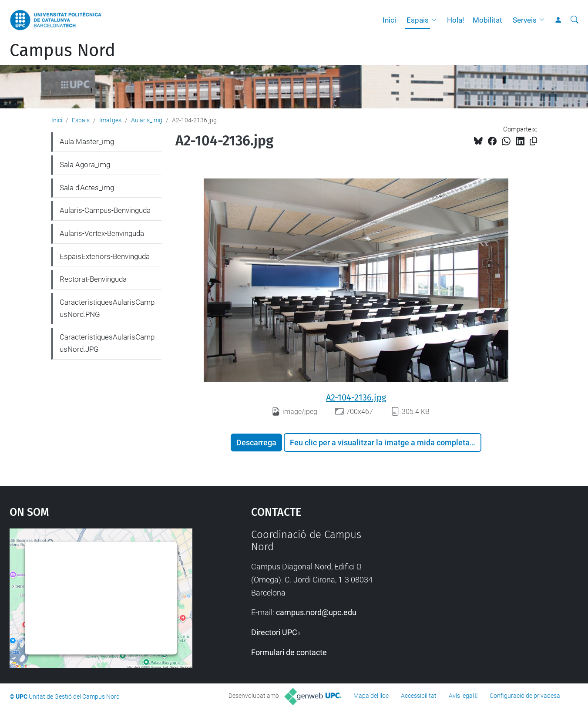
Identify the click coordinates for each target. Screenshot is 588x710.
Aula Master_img (87, 141)
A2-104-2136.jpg (356, 397)
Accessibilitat (419, 696)
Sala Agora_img (85, 165)
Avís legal (461, 696)
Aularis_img (147, 120)
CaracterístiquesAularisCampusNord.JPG (107, 343)
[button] (436, 20)
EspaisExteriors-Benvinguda (105, 256)
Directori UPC (274, 632)
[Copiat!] (533, 141)
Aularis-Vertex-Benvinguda (102, 233)
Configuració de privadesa (525, 696)
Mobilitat (487, 20)
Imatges (110, 120)
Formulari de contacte (289, 652)
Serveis (525, 20)
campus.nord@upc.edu (316, 612)
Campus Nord (62, 50)
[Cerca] (575, 20)
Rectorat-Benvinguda (93, 279)
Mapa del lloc (371, 696)
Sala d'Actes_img (87, 188)
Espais (418, 20)
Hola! (455, 20)
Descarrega (256, 442)
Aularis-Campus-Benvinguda (105, 210)
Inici (389, 20)
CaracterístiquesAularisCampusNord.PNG (107, 308)
